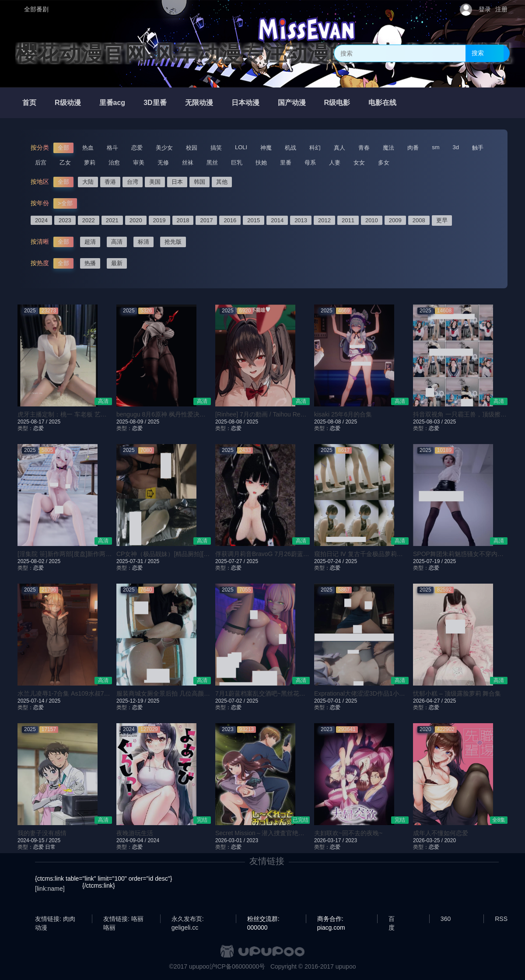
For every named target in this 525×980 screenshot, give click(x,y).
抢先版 (173, 242)
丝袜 (188, 163)
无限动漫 (199, 103)
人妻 (335, 163)
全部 (63, 148)
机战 (290, 148)
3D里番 (155, 103)
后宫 (41, 163)
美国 (155, 182)
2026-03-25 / (429, 840)
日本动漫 (245, 103)
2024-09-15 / (33, 840)
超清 (90, 242)
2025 (54, 422)
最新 (117, 263)
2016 (230, 220)
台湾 (133, 182)
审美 (139, 163)
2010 (372, 220)
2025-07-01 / (330, 701)
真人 (339, 148)
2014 (277, 220)
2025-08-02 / (33, 561)
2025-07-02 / (231, 701)
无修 (163, 163)
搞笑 (216, 148)
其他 (222, 182)
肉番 (413, 148)
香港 (110, 182)
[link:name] (50, 889)
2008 (419, 220)
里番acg (112, 103)
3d (456, 147)
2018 (183, 220)
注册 (501, 9)
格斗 (112, 148)
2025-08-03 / (429, 422)
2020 (136, 220)
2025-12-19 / (132, 701)
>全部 (65, 203)
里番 (286, 163)
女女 (359, 163)
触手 (478, 148)
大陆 (88, 182)
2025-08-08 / (231, 422)
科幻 (315, 148)
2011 (348, 220)
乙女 (65, 163)
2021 (112, 220)
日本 (177, 182)
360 (446, 919)
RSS (501, 919)
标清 (143, 242)
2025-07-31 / (132, 561)
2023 (65, 220)
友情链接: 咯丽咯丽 (123, 919)
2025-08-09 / (132, 422)
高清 (117, 242)
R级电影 (337, 103)
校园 (192, 148)
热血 (88, 148)
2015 (254, 220)
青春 (364, 148)
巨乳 (237, 163)
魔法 (388, 148)
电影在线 (382, 103)
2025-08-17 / (33, 422)
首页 (29, 103)
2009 (395, 220)
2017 (206, 220)
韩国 (199, 182)
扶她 (261, 163)
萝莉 (90, 163)
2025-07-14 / (33, 701)
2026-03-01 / (231, 840)
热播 (90, 263)
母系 (310, 163)
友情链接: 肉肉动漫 (55, 919)
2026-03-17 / (330, 840)
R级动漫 (68, 103)
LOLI (241, 147)
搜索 (478, 53)
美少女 (164, 148)
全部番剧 (36, 9)
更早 (442, 220)
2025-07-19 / (429, 561)
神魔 (266, 148)
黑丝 (212, 163)
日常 (50, 847)
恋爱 (137, 148)
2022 (89, 220)
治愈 (114, 163)
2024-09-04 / (132, 840)
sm (436, 147)
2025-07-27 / (231, 561)
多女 (384, 163)
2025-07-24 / (330, 561)
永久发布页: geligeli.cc (188, 919)
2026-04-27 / (429, 701)
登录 (485, 9)
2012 (324, 220)
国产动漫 (292, 103)
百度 (392, 919)
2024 (41, 220)
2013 (301, 220)
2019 (159, 220)
